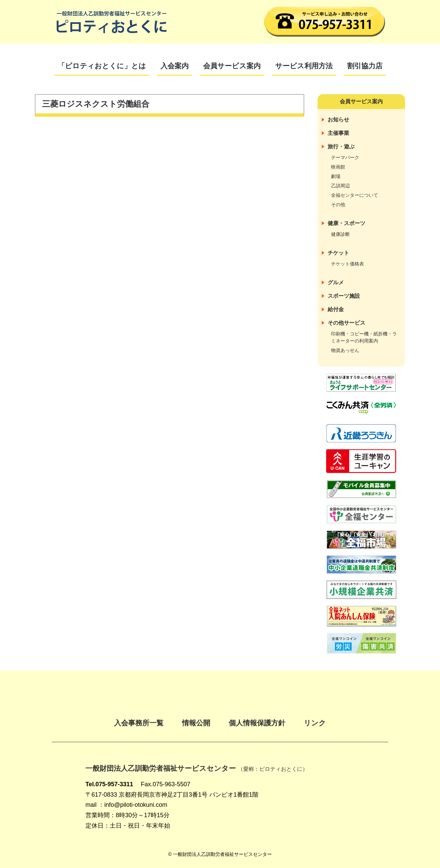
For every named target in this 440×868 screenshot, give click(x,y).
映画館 (338, 167)
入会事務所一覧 (139, 723)
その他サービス (346, 323)
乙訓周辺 (340, 186)
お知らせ (338, 120)
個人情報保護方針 (257, 723)
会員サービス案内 (232, 66)
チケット (338, 253)
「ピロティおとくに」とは (102, 66)
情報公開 (196, 723)
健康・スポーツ (346, 223)
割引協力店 (365, 66)
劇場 (336, 176)
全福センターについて (355, 195)
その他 (338, 205)
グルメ (336, 282)
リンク (315, 723)
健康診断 (340, 234)
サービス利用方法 (304, 66)
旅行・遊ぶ (341, 147)
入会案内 (175, 66)
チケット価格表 (347, 264)
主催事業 (338, 133)
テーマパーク (345, 157)
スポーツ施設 (344, 296)
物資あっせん (345, 350)
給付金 (336, 309)
